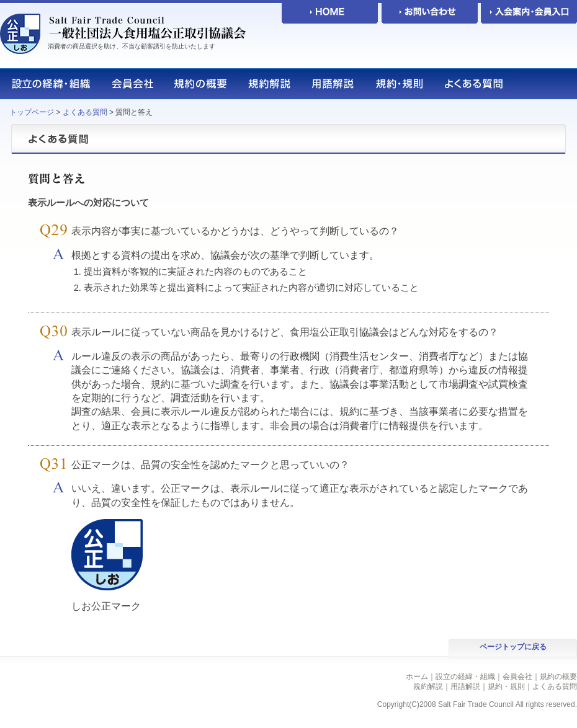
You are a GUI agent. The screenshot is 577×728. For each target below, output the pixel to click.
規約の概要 (558, 677)
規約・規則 (506, 686)
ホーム (417, 677)
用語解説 (465, 686)
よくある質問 (85, 112)
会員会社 (517, 677)
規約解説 (428, 686)
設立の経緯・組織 (465, 677)
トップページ (32, 112)
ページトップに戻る (513, 647)
